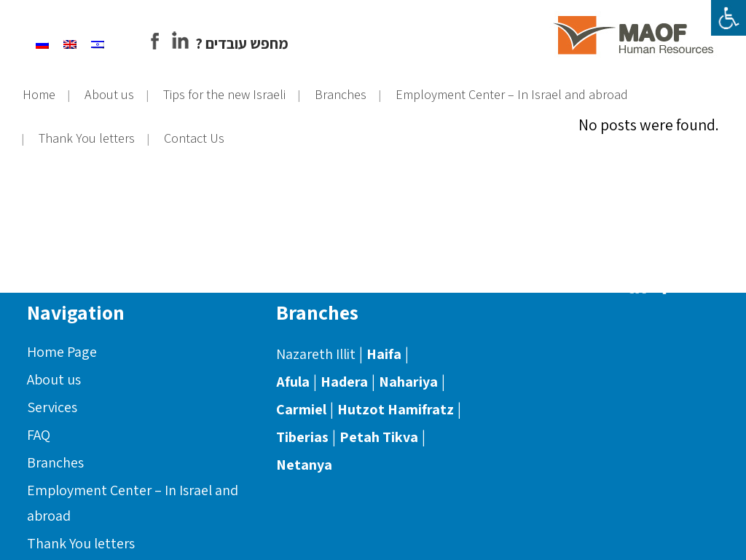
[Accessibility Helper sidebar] (729, 17)
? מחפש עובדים (252, 43)
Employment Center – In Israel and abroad (133, 503)
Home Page (62, 352)
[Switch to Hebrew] (108, 43)
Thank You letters (81, 543)
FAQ (39, 435)
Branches (55, 462)
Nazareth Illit (316, 354)
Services (52, 407)
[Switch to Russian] (52, 43)
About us (54, 379)
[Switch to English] (80, 43)
